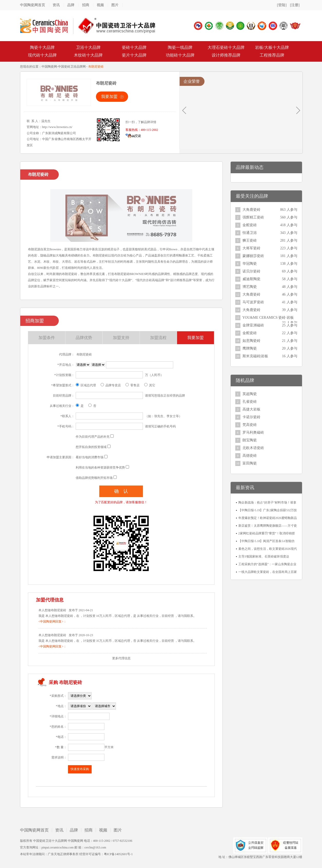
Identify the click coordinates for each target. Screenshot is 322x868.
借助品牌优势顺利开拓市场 (94, 478)
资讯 (56, 5)
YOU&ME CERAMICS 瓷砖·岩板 (268, 318)
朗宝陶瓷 (250, 440)
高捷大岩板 (251, 409)
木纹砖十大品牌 (88, 55)
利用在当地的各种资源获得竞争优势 (100, 468)
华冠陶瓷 (250, 264)
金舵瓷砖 (250, 225)
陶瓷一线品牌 (180, 47)
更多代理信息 (121, 658)
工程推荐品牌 (272, 55)
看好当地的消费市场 (90, 457)
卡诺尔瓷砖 (251, 417)
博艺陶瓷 (250, 287)
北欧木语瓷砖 (253, 448)
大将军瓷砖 (251, 248)
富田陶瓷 (250, 463)
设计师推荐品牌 (226, 55)
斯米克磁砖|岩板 (255, 356)
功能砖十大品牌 (180, 55)
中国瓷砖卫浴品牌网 (72, 67)
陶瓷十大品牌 (42, 47)
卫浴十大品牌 (88, 47)
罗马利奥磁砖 (253, 432)
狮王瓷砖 (250, 240)
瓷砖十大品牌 (134, 47)
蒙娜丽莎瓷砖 (253, 256)
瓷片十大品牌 (134, 55)
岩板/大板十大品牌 (272, 47)
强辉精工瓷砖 (253, 217)
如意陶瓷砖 (251, 341)
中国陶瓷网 (49, 67)
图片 (115, 5)
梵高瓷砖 (250, 425)
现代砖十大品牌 (42, 55)
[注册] (295, 5)
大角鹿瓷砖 (251, 210)
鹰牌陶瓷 (250, 348)
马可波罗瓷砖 (253, 302)
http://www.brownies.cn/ (57, 127)
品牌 (71, 5)
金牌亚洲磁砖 (253, 325)
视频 (100, 5)
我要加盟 (109, 97)
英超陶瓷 (250, 394)
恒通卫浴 (250, 233)
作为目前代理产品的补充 (93, 437)
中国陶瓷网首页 (33, 5)
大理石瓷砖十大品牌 (226, 47)
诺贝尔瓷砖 (251, 271)
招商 (86, 5)
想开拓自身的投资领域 (91, 447)
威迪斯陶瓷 (251, 279)
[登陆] (282, 5)
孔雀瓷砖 (250, 402)
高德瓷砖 (250, 456)
